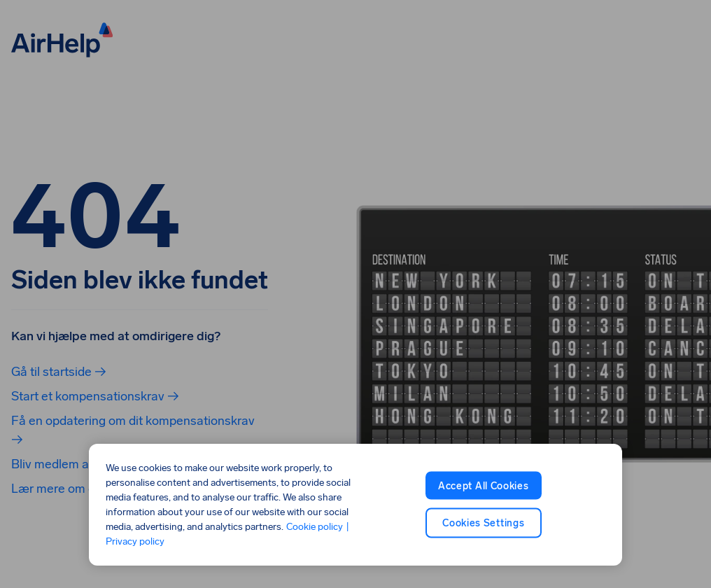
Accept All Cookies (484, 485)
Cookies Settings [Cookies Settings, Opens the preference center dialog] (483, 523)
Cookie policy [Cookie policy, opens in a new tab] (315, 527)
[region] (355, 505)
